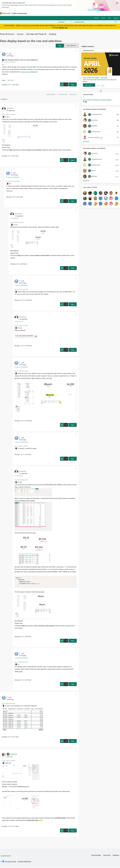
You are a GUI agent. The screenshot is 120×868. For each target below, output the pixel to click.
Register (96, 18)
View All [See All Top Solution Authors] (86, 141)
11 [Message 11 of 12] (21, 346)
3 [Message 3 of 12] (8, 737)
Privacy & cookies (96, 855)
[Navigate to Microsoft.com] (5, 13)
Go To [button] (116, 18)
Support (79, 13)
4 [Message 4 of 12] (8, 156)
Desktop (53, 34)
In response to (13, 177)
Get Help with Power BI (36, 34)
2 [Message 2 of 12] (8, 827)
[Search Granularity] (65, 22)
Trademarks (116, 855)
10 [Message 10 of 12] (21, 300)
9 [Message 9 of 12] (20, 680)
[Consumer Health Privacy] (24, 862)
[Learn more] (89, 85)
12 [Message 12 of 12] (21, 421)
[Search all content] (95, 22)
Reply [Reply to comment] (73, 160)
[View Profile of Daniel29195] (13, 755)
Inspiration (39, 13)
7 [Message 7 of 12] (20, 454)
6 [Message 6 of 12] (16, 264)
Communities (55, 13)
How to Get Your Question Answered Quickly (97, 100)
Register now (63, 28)
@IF (8, 117)
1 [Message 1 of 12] (8, 85)
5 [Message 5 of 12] (12, 197)
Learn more (5, 7)
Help (109, 18)
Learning (71, 13)
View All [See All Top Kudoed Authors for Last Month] (86, 180)
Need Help (10, 80)
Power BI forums (7, 34)
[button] (60, 46)
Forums (31, 13)
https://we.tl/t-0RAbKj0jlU (30, 72)
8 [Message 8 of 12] (20, 637)
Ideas (47, 13)
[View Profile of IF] (7, 54)
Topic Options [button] (71, 46)
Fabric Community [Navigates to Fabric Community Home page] (20, 13)
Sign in (103, 18)
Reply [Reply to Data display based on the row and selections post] (73, 84)
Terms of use (107, 855)
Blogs (64, 13)
